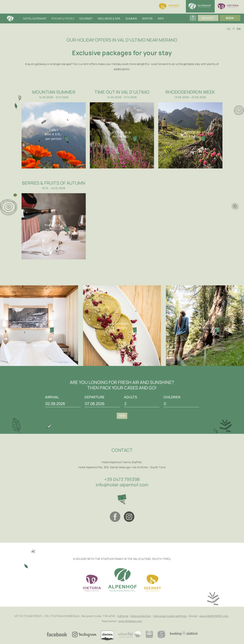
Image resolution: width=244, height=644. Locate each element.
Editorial (123, 616)
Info (161, 18)
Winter (147, 18)
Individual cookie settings (170, 616)
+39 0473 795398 (122, 479)
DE (229, 29)
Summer (131, 18)
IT (234, 29)
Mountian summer (54, 92)
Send (122, 416)
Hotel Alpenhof (35, 18)
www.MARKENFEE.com (214, 616)
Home (14, 18)
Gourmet (86, 18)
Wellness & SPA (109, 18)
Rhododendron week (190, 92)
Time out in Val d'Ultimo (122, 92)
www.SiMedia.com (130, 621)
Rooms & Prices (63, 18)
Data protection (141, 616)
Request (209, 18)
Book (231, 18)
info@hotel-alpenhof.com (122, 485)
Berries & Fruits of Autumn (54, 183)
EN (239, 29)
